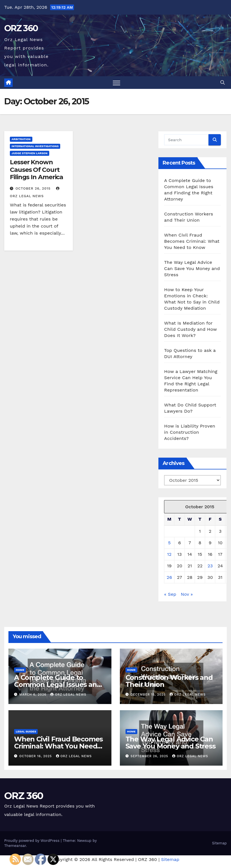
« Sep (170, 594)
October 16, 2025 (36, 756)
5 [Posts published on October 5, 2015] (169, 543)
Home (20, 670)
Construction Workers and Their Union (169, 681)
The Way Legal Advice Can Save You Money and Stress (192, 268)
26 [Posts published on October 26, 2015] (169, 577)
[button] (223, 83)
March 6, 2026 (34, 695)
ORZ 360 (21, 28)
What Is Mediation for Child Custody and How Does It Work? (190, 329)
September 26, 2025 (150, 756)
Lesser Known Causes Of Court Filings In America (36, 170)
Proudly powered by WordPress (32, 841)
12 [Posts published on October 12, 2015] (169, 554)
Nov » (187, 594)
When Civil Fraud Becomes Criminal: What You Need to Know (192, 241)
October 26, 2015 (34, 188)
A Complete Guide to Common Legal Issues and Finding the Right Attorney (58, 684)
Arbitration (21, 139)
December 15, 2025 (149, 695)
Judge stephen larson (30, 153)
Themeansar (15, 846)
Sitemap (219, 843)
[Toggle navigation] (117, 83)
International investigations (35, 146)
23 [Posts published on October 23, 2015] (210, 566)
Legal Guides (26, 731)
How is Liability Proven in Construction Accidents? (190, 432)
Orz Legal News (68, 695)
